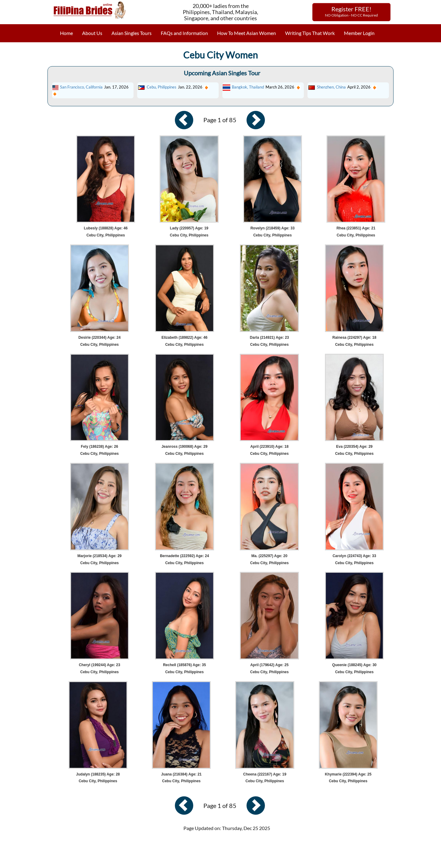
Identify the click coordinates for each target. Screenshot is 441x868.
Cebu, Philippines (162, 87)
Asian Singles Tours (132, 33)
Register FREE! (351, 11)
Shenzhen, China (331, 87)
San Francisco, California (81, 87)
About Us (92, 33)
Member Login (359, 33)
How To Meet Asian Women (247, 33)
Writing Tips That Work (310, 33)
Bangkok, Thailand (248, 87)
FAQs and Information (184, 33)
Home (66, 33)
